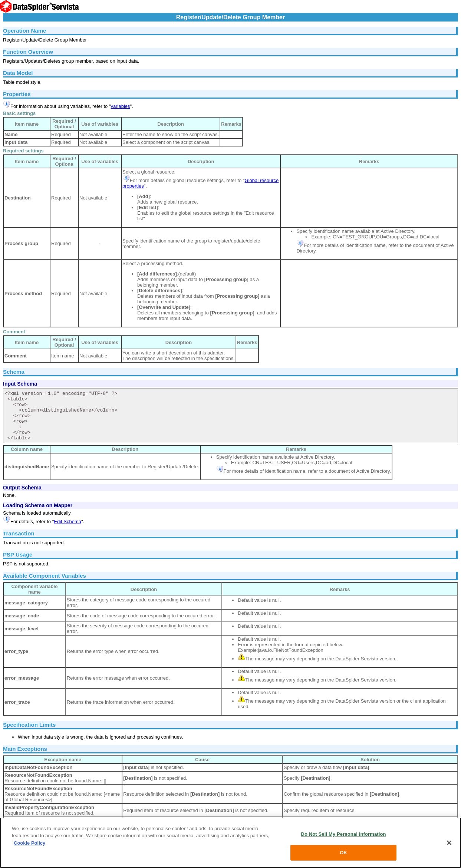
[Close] (449, 843)
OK (343, 853)
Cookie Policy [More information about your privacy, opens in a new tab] (29, 843)
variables (121, 106)
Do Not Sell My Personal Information (343, 834)
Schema (14, 372)
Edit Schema (67, 522)
